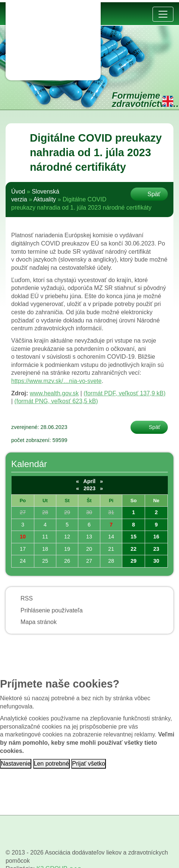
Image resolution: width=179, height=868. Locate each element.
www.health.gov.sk (54, 393)
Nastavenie (16, 764)
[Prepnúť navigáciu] (163, 14)
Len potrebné (51, 764)
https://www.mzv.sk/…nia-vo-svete (56, 381)
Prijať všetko (89, 764)
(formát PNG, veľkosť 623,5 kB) (56, 401)
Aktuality (45, 199)
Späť (154, 194)
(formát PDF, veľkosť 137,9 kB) (125, 393)
